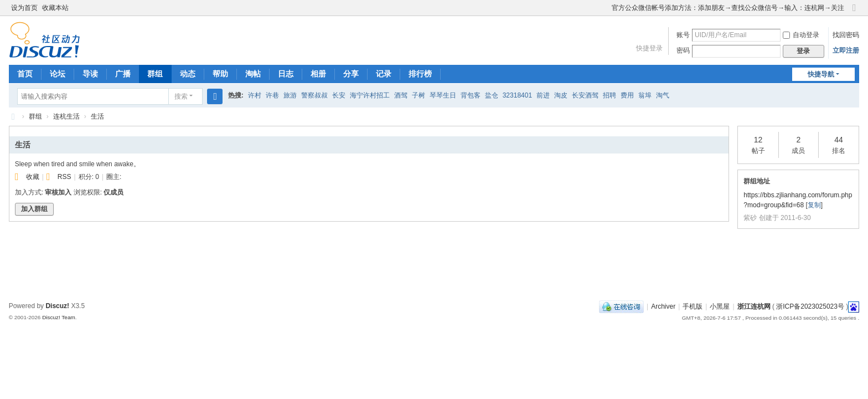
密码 (683, 50)
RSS (64, 177)
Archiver (663, 306)
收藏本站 (55, 8)
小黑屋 (720, 306)
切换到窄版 (854, 12)
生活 (97, 116)
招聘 (609, 95)
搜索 (181, 96)
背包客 (471, 95)
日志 (286, 74)
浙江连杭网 (13, 117)
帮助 (220, 74)
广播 (123, 74)
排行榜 (420, 74)
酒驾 (401, 95)
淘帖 (253, 74)
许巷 (272, 95)
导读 (90, 74)
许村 (255, 95)
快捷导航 (821, 74)
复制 (814, 205)
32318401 (517, 95)
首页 (25, 74)
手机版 (693, 306)
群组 (155, 74)
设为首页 (24, 8)
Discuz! (57, 306)
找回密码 (846, 35)
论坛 (58, 74)
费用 (627, 95)
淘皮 (561, 95)
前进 (543, 95)
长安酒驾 (585, 95)
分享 (351, 74)
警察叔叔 (314, 95)
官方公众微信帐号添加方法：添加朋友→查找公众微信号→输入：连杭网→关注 (728, 8)
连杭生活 (66, 116)
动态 (188, 74)
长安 (339, 95)
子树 (418, 95)
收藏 (33, 177)
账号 (683, 35)
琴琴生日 (443, 95)
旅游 (290, 95)
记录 (384, 74)
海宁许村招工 (370, 95)
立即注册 (846, 50)
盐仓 (492, 95)
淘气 (663, 95)
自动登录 (801, 35)
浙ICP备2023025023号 (810, 306)
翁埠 (645, 95)
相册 (318, 74)
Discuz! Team (59, 317)
